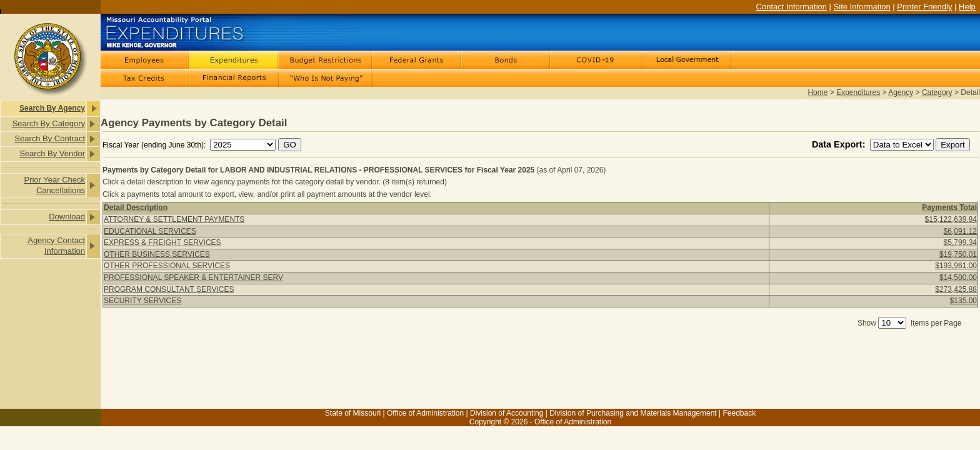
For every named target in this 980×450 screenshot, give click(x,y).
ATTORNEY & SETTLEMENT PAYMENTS (174, 219)
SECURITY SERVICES (142, 301)
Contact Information (792, 7)
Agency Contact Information (56, 246)
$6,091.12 (960, 231)
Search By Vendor (52, 153)
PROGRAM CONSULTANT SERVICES (169, 289)
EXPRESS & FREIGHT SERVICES (162, 242)
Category (937, 92)
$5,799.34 (960, 242)
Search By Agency (52, 108)
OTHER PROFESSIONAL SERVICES (167, 266)
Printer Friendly (924, 7)
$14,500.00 (958, 277)
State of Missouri (353, 413)
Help (967, 7)
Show (867, 323)
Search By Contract (50, 138)
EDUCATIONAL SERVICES (150, 231)
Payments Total (949, 207)
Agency (901, 92)
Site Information (862, 7)
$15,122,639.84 (951, 219)
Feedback (739, 413)
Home (817, 92)
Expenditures (858, 92)
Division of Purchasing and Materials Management (633, 413)
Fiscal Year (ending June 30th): (155, 145)
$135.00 (963, 301)
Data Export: (840, 144)
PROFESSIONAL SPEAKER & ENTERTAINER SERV (193, 277)
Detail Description (136, 207)
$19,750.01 (958, 254)
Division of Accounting (507, 413)
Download (67, 217)
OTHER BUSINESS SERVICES (157, 254)
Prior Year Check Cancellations (54, 185)
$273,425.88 (956, 289)
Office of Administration (425, 413)
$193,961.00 (956, 266)
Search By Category (49, 123)
